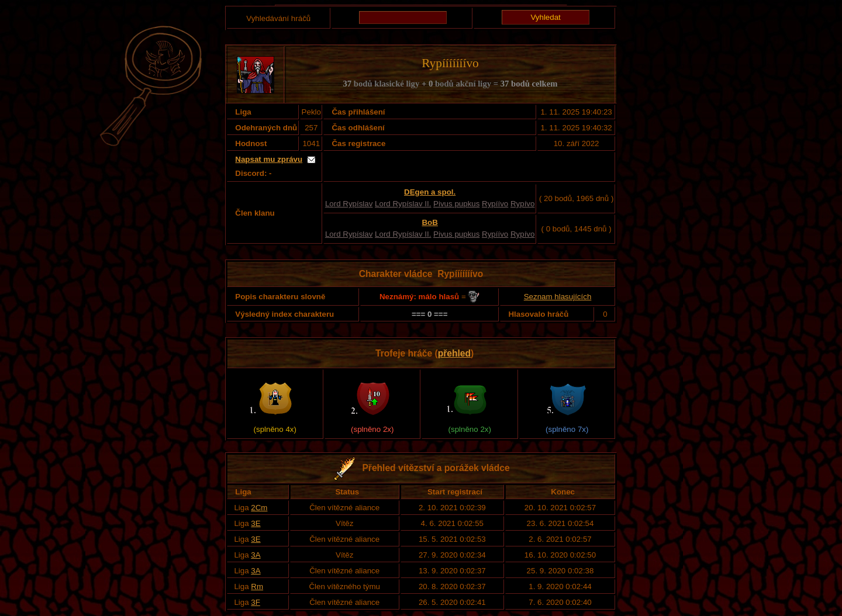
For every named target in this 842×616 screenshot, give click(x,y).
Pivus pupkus (456, 204)
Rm (257, 586)
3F (256, 602)
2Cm (259, 508)
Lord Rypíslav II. (403, 204)
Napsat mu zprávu (269, 159)
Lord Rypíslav (349, 204)
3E (256, 523)
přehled (454, 353)
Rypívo (522, 204)
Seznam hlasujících (558, 297)
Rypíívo (495, 204)
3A (256, 555)
